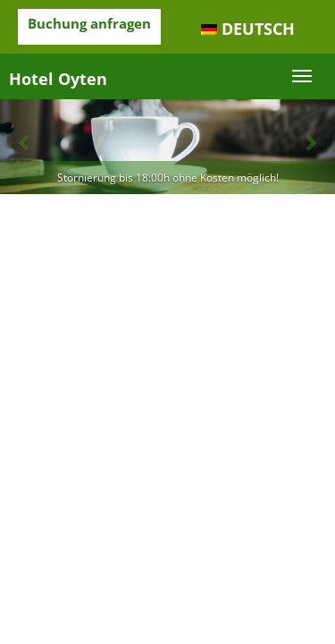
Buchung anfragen (89, 23)
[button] (25, 142)
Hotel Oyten (58, 79)
